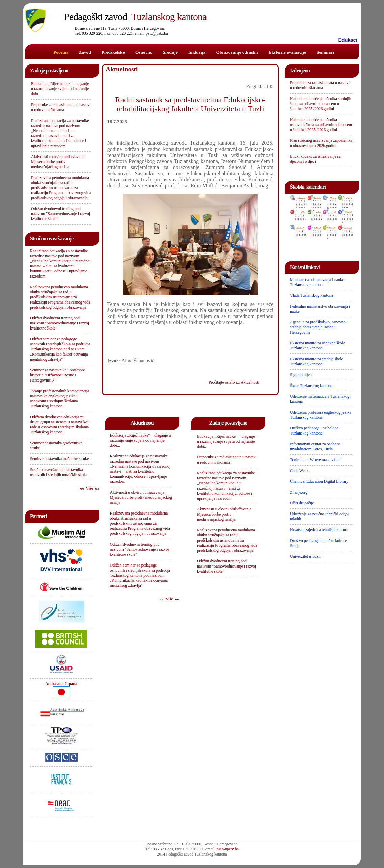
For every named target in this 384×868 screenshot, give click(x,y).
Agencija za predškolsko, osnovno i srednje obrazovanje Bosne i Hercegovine (319, 327)
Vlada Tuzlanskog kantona (311, 295)
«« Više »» (90, 488)
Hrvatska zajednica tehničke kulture (319, 530)
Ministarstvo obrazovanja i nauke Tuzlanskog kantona (317, 282)
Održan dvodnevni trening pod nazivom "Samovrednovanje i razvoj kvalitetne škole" (61, 214)
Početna (61, 52)
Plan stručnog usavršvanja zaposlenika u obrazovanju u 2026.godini (321, 143)
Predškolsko (113, 52)
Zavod (85, 52)
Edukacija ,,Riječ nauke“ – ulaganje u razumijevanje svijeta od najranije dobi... (60, 89)
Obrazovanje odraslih (237, 52)
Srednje (170, 52)
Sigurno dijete (301, 375)
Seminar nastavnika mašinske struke (59, 459)
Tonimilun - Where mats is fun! (315, 460)
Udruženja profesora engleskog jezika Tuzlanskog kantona (321, 415)
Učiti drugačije (302, 503)
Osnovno (144, 52)
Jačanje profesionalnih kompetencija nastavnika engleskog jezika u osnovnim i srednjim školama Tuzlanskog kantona (60, 399)
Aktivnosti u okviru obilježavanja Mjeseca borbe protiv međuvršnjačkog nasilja (58, 162)
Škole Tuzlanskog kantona (311, 386)
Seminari (325, 52)
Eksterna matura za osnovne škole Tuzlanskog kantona (317, 346)
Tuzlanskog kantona (135, 16)
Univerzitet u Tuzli (305, 556)
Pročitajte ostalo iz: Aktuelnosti (234, 382)
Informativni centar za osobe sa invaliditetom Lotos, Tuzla (315, 446)
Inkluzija (197, 52)
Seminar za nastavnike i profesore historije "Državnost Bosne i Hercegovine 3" (58, 375)
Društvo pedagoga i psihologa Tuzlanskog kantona (314, 431)
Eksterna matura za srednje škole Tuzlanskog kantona (317, 361)
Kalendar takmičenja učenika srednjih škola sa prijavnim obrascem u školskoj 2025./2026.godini (321, 104)
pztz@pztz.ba (228, 849)
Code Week (299, 471)
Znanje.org (299, 492)
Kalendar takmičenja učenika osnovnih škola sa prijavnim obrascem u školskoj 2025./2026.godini (321, 125)
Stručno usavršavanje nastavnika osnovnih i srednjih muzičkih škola (58, 472)
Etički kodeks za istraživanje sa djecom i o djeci (315, 159)
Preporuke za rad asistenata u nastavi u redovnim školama (61, 107)
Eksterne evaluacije (287, 52)
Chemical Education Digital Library (319, 481)
